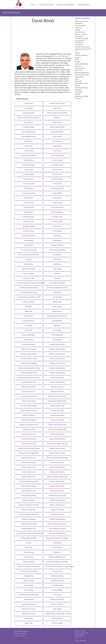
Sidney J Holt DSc (29, 581)
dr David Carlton (29, 160)
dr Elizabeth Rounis (57, 165)
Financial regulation (81, 55)
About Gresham (84, 5)
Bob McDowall (29, 122)
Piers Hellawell (57, 340)
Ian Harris (29, 259)
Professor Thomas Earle (29, 510)
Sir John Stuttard (29, 585)
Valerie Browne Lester (29, 614)
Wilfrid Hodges (29, 618)
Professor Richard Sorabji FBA (29, 481)
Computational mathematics (80, 42)
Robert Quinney (29, 557)
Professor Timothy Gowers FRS (29, 515)
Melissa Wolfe (29, 316)
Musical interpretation (82, 73)
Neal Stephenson (57, 321)
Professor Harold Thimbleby (29, 406)
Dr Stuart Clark (57, 226)
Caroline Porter (57, 122)
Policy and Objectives (29, 344)
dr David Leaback (57, 160)
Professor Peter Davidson (57, 467)
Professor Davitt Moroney (57, 382)
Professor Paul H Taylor (29, 467)
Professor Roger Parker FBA (57, 496)
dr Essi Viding (29, 170)
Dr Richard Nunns (29, 217)
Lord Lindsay (57, 292)
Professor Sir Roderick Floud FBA (29, 505)
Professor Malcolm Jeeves (57, 448)
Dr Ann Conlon (57, 151)
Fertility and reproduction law (83, 50)
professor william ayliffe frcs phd (57, 524)
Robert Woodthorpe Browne (57, 557)
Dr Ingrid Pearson (29, 179)
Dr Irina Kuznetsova (57, 179)
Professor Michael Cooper (57, 453)
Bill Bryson (57, 118)
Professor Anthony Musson (57, 354)
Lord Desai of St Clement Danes (29, 288)
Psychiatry (78, 90)
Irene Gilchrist (57, 259)
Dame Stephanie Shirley (29, 137)
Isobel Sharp (57, 264)
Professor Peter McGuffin (57, 472)
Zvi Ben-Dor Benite (57, 623)
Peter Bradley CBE (57, 335)
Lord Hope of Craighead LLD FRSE (57, 288)
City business (79, 36)
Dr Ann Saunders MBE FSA (29, 156)
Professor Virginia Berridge (57, 519)
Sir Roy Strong (57, 595)
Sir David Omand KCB (57, 581)
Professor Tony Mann (57, 604)
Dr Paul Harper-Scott (57, 207)
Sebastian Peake (29, 576)
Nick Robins (29, 326)
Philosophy (79, 81)
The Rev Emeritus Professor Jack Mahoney (29, 533)
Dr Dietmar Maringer (29, 165)
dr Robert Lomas (29, 222)
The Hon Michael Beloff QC (57, 250)
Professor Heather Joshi (57, 406)
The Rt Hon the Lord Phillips (29, 571)
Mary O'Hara (29, 311)
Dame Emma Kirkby (57, 132)
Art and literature (80, 26)
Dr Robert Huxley (57, 217)
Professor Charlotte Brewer (57, 368)
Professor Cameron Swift (57, 359)
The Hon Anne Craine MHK (29, 250)
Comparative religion (82, 39)
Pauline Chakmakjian (29, 335)
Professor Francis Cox (29, 392)
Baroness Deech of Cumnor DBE (57, 113)
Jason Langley (57, 269)
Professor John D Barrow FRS (29, 425)
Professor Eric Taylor (57, 387)
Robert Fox (57, 552)
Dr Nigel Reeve (29, 198)
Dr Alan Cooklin (29, 151)
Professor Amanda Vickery (57, 349)
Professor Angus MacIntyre (29, 354)
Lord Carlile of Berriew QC (57, 283)
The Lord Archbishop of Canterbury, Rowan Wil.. (30, 283)
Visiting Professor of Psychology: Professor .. (58, 614)
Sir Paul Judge (29, 590)
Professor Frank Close (57, 392)
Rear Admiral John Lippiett (57, 529)
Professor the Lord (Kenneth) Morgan (29, 448)
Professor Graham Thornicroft (57, 396)
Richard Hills (29, 548)
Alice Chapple (29, 108)
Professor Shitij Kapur (29, 500)
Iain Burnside (57, 255)
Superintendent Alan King (29, 604)
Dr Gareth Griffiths (29, 174)
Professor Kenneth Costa (29, 444)
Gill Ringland (57, 241)
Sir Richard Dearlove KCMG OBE (29, 595)
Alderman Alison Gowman (57, 103)
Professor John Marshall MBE (57, 429)
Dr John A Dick (57, 184)
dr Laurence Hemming (29, 193)
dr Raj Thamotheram (57, 212)
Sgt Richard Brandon (57, 576)
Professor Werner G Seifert (29, 524)
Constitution (79, 45)
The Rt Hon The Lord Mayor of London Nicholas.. (58, 567)
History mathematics (82, 64)
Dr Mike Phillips (57, 193)
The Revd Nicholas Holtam (29, 538)
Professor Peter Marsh (29, 472)
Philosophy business (82, 83)
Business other (80, 32)
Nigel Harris (57, 326)
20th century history (81, 21)
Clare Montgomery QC (29, 132)
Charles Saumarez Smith (57, 127)
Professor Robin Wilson (57, 491)
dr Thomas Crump (29, 231)
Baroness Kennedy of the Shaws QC (29, 118)
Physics (78, 85)
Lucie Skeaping (57, 297)
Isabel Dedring (29, 264)
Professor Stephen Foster (57, 505)
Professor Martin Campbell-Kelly (29, 453)
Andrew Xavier (57, 108)
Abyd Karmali (29, 103)
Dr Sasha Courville (57, 222)
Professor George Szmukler (29, 396)
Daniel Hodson (57, 137)
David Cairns (29, 141)
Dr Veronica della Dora (29, 236)
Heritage (78, 62)
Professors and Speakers (65, 5)
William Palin (29, 623)
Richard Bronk (57, 543)
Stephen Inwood (29, 600)
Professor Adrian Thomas (57, 344)
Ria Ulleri (29, 543)
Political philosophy (81, 88)
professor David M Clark (29, 382)
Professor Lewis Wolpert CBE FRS (57, 444)
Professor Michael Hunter (29, 458)
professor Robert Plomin (57, 486)
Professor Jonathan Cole (29, 434)
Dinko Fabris (29, 146)
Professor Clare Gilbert (57, 378)
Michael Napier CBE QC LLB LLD (57, 316)
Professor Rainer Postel (29, 477)
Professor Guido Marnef (29, 401)
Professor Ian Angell (57, 411)
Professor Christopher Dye (57, 373)
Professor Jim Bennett (57, 420)
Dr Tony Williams (57, 231)
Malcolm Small (57, 302)
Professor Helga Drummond (29, 411)
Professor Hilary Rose (57, 245)
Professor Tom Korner (57, 515)
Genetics (78, 58)
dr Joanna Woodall (29, 184)
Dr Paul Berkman (29, 207)
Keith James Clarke (29, 278)
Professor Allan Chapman (29, 349)
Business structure (81, 34)
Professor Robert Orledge (29, 486)
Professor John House (29, 429)
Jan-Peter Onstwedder (29, 269)
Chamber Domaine (29, 127)
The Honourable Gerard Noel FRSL (29, 255)
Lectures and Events (46, 5)
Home (33, 5)
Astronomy (79, 28)
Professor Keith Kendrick (29, 439)
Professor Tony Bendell (29, 519)
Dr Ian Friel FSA (57, 174)
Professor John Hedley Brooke (57, 425)
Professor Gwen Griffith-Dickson (57, 401)
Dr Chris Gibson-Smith (57, 156)
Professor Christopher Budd (29, 373)
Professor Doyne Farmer (29, 387)
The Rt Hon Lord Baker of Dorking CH (29, 567)
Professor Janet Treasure (29, 420)
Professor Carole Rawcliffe (29, 363)
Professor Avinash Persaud (29, 359)
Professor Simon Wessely (57, 500)
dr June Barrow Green (57, 189)
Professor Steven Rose (57, 600)
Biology (77, 30)
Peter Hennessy (29, 340)
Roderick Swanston (29, 562)
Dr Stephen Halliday (29, 226)
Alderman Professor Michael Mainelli (57, 458)
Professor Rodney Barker (29, 496)
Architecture (79, 23)
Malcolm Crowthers (29, 302)
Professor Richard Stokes (57, 481)
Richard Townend (29, 552)
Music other (79, 70)
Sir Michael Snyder (57, 585)
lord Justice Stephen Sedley (29, 292)
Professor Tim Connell (57, 510)
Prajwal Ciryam (29, 212)
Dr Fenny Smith (57, 170)
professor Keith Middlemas (57, 439)
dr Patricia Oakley (57, 203)
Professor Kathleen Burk (57, 434)
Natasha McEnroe (29, 321)
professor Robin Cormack (29, 491)
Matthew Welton (57, 311)
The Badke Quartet (29, 113)
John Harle (57, 274)
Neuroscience (79, 77)
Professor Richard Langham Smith (57, 477)
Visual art (78, 98)
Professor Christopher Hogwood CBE (29, 378)
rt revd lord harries (57, 571)
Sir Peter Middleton (57, 590)
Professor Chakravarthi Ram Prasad (29, 368)
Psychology (79, 92)
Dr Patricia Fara (29, 203)
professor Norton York (57, 463)
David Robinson (57, 141)
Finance (78, 53)
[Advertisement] (43, 38)
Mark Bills (29, 307)
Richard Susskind (57, 548)
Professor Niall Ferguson (29, 463)
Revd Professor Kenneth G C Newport (57, 538)
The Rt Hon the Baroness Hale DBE (57, 562)
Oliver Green (29, 330)
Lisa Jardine (57, 278)
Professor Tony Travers (29, 609)
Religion (78, 94)
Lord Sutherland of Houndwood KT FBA (29, 297)
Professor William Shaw (29, 529)
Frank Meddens (29, 241)
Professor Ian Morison (29, 415)
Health (77, 60)
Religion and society (82, 96)
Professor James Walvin (57, 415)
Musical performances (82, 75)
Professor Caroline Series (57, 363)
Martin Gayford (57, 307)
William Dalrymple (57, 618)
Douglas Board (57, 146)
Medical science (80, 68)
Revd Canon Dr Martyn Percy (57, 533)
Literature (78, 66)
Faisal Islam (57, 236)
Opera (77, 79)
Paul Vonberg (57, 330)
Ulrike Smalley (57, 609)
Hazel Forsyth (29, 245)
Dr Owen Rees (57, 198)
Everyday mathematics (82, 47)
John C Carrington (29, 274)
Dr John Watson (29, 189)
